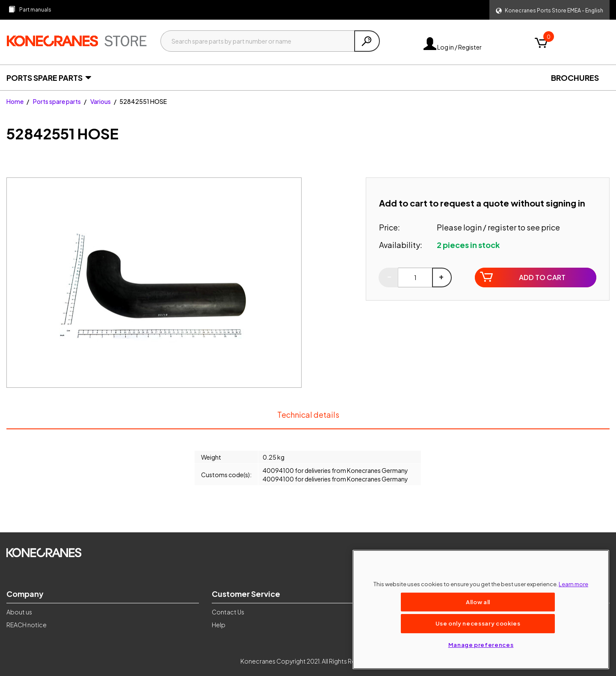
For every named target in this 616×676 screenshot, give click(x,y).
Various (101, 101)
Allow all (478, 602)
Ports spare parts (57, 101)
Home (15, 101)
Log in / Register (453, 47)
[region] (481, 610)
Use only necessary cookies (478, 623)
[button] (549, 10)
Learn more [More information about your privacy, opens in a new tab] (573, 584)
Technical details (308, 419)
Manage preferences (481, 645)
